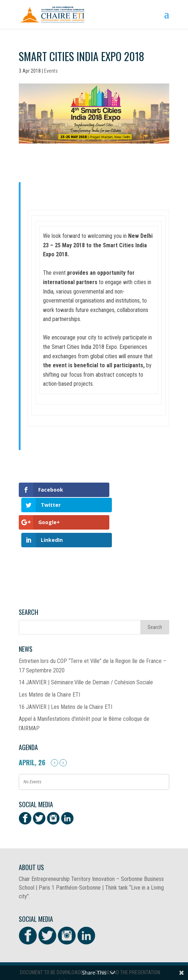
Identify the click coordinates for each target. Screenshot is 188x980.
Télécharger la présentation (90, 949)
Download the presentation (128, 940)
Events (51, 71)
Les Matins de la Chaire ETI (49, 662)
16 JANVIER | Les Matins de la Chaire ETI (65, 674)
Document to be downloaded (53, 940)
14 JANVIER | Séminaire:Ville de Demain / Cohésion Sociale (86, 650)
